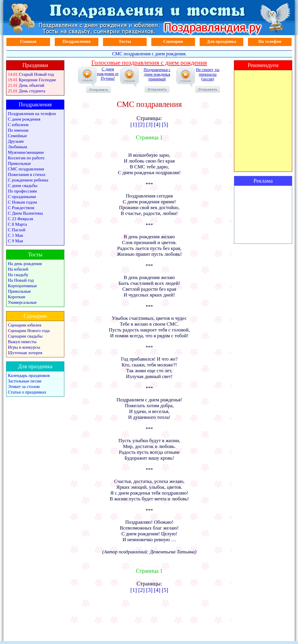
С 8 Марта (17, 224)
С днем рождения (24, 119)
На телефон (270, 41)
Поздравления (77, 41)
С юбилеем (18, 125)
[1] (134, 125)
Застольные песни (25, 381)
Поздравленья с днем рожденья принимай (157, 80)
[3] (149, 125)
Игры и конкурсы (24, 347)
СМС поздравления (26, 169)
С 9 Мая (15, 241)
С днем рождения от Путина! (102, 80)
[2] (141, 125)
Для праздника (221, 41)
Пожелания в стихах (27, 174)
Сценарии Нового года (29, 331)
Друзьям (16, 141)
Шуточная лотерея (25, 353)
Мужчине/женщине (26, 152)
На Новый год (21, 280)
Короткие (17, 297)
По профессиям (22, 191)
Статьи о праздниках (27, 392)
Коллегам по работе (26, 158)
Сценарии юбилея (25, 325)
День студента (32, 91)
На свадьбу (18, 275)
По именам (18, 130)
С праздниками (22, 197)
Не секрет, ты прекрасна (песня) (208, 80)
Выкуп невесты (22, 342)
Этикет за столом (24, 387)
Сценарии (173, 41)
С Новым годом (22, 202)
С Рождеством (21, 208)
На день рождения (25, 264)
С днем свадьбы (23, 186)
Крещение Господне (38, 80)
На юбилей (18, 269)
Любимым (17, 147)
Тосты (125, 41)
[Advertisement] (263, 215)
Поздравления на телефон (32, 114)
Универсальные (22, 302)
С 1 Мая (15, 235)
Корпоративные (22, 286)
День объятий (32, 85)
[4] (157, 125)
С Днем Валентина (25, 213)
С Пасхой (17, 230)
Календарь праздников (29, 375)
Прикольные (19, 163)
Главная (28, 41)
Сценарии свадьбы (25, 336)
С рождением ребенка (28, 180)
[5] (165, 125)
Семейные (17, 136)
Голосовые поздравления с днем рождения (149, 62)
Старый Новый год (36, 74)
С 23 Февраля (21, 219)
